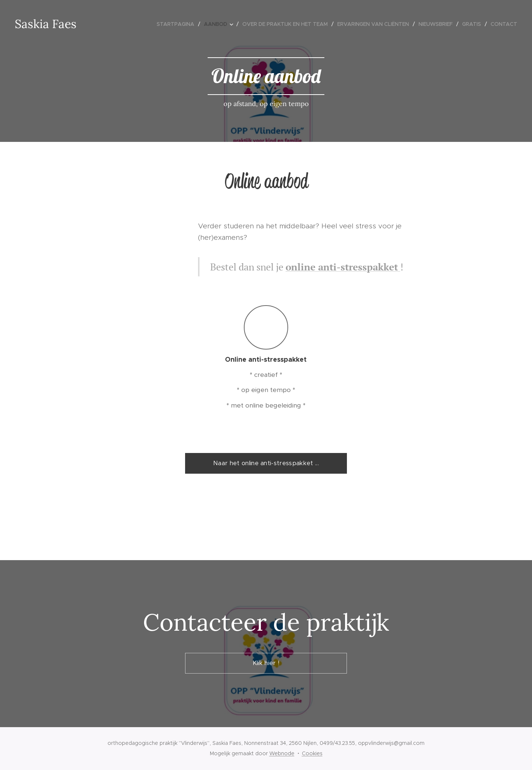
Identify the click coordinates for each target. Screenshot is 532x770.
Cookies (312, 753)
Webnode (282, 753)
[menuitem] (178, 24)
